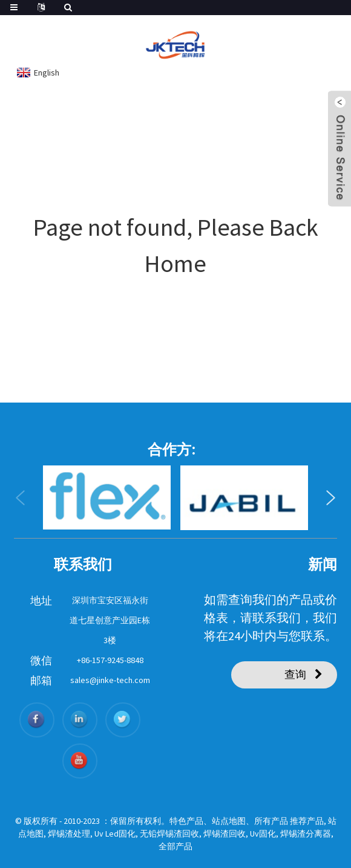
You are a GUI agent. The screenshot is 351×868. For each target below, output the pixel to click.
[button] (20, 498)
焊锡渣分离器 (306, 834)
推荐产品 (307, 821)
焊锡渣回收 (225, 834)
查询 (295, 674)
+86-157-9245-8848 (110, 660)
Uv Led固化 (115, 834)
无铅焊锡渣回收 (169, 834)
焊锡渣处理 (69, 834)
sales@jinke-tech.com (110, 680)
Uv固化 (263, 834)
